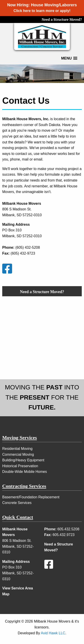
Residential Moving (17, 449)
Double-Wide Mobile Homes (25, 472)
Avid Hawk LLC (53, 633)
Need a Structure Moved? (62, 19)
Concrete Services (17, 503)
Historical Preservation (20, 466)
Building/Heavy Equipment (23, 460)
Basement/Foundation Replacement (31, 497)
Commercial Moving (18, 454)
